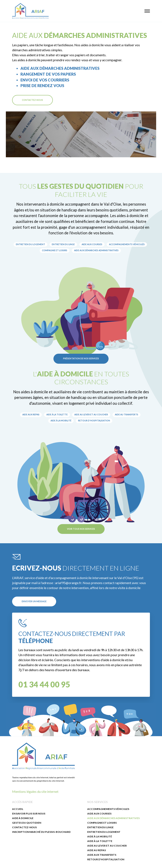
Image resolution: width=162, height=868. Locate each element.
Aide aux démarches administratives (96, 250)
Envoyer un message (34, 601)
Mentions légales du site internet (35, 791)
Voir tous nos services (81, 529)
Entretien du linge (63, 244)
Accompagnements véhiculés (127, 244)
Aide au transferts (127, 415)
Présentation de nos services (81, 358)
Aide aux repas (31, 415)
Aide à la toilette (57, 415)
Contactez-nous (32, 100)
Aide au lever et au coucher (91, 415)
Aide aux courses (92, 244)
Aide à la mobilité (61, 421)
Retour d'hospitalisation (94, 421)
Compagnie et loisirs (55, 250)
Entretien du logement (30, 244)
